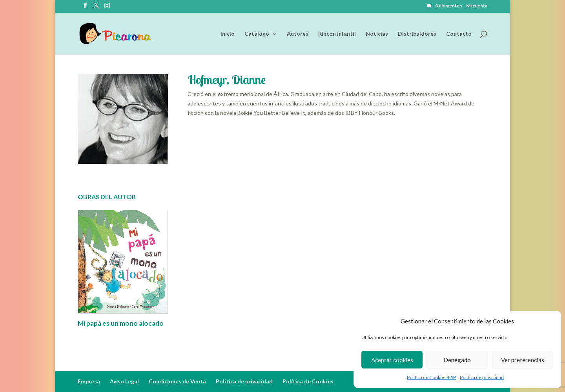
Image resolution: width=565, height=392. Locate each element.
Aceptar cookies (392, 360)
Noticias (377, 34)
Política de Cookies (308, 381)
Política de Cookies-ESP (431, 377)
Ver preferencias (523, 360)
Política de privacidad (482, 377)
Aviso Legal (124, 381)
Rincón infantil (337, 34)
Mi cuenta (477, 6)
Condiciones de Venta (177, 381)
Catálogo (257, 34)
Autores (298, 34)
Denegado (457, 360)
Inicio (228, 34)
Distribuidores (417, 34)
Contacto (459, 34)
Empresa (89, 381)
